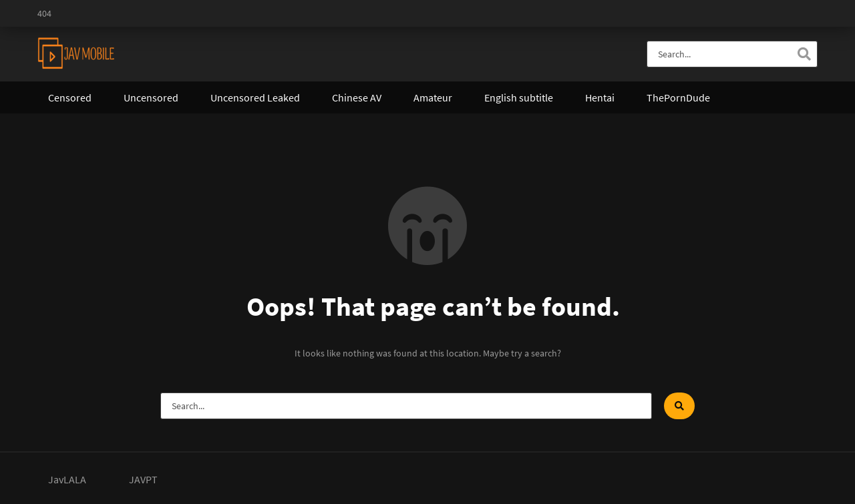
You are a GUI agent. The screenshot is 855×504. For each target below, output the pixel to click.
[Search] (804, 54)
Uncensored (151, 97)
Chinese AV (357, 97)
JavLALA (67, 479)
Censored (70, 97)
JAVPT (143, 479)
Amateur (433, 97)
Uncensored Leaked (255, 97)
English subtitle (519, 97)
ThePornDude (678, 97)
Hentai (600, 97)
